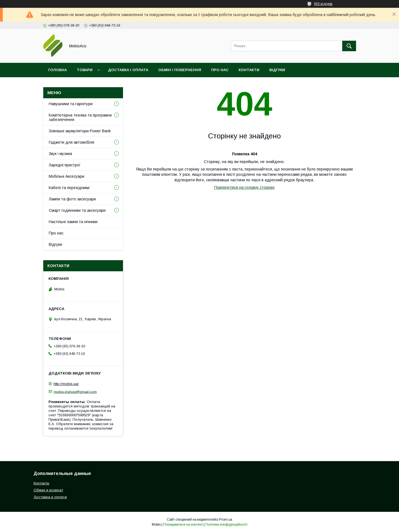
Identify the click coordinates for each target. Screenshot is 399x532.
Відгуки (277, 70)
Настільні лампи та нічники (73, 222)
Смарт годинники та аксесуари (77, 210)
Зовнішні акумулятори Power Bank (80, 131)
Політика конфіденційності (226, 525)
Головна (57, 70)
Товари (85, 70)
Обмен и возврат (48, 490)
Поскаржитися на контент (183, 525)
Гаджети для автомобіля (71, 142)
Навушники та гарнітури (71, 104)
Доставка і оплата (128, 70)
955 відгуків (323, 4)
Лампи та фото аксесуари (72, 199)
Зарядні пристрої (65, 165)
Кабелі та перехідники (69, 188)
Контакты (41, 483)
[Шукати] (349, 46)
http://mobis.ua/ (66, 384)
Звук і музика (60, 154)
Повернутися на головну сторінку (245, 187)
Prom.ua (226, 520)
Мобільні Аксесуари (66, 176)
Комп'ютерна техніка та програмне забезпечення (80, 117)
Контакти (249, 70)
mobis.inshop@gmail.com (75, 392)
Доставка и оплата (50, 497)
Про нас (220, 70)
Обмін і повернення (180, 70)
